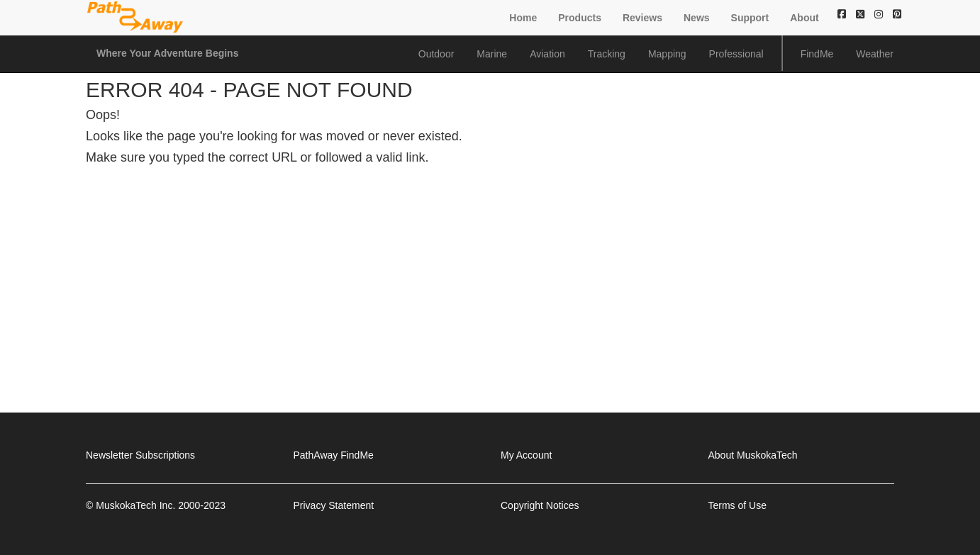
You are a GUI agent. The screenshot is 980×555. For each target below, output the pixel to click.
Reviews (642, 18)
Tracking (607, 54)
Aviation (547, 54)
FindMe (817, 54)
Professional (736, 54)
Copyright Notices (540, 505)
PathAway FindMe (334, 455)
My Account (526, 455)
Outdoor (436, 54)
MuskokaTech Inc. (135, 505)
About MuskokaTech (753, 455)
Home (523, 18)
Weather (875, 54)
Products (580, 18)
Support (750, 18)
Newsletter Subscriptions (140, 455)
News (697, 18)
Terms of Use (737, 505)
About (804, 18)
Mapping (667, 54)
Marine (492, 54)
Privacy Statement (334, 505)
